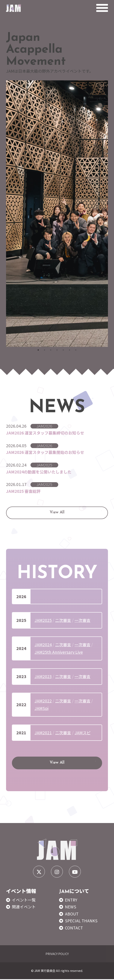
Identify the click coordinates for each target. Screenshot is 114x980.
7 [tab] (76, 350)
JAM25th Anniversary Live (59, 653)
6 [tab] (70, 350)
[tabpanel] (57, 214)
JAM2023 (43, 677)
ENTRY (71, 901)
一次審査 (82, 621)
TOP (107, 970)
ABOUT (72, 915)
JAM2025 (43, 621)
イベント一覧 (24, 901)
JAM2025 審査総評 (23, 491)
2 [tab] (44, 350)
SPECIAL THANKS (81, 921)
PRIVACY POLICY (57, 954)
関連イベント (24, 908)
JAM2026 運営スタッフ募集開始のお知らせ (45, 452)
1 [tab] (38, 350)
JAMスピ (83, 733)
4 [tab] (57, 350)
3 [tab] (51, 350)
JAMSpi (41, 709)
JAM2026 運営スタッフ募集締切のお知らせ (45, 433)
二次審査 (63, 621)
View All (57, 513)
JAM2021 (43, 733)
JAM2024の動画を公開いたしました (39, 472)
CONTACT (74, 928)
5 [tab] (63, 350)
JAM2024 (43, 645)
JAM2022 (43, 701)
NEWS (71, 908)
